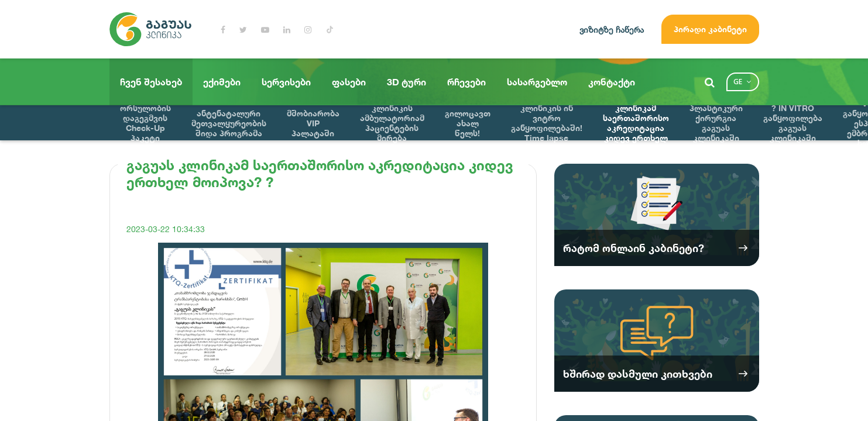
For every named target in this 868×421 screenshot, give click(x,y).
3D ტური (406, 82)
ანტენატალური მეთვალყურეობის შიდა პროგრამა (229, 123)
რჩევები (466, 82)
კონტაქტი (612, 82)
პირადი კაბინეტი (710, 29)
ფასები (349, 82)
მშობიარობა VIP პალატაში (313, 123)
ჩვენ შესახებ (151, 82)
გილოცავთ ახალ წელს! (468, 123)
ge (738, 82)
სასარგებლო (537, 82)
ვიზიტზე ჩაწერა (612, 30)
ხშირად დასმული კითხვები (638, 374)
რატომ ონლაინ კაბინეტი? (634, 248)
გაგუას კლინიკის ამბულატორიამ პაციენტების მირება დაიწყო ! (392, 123)
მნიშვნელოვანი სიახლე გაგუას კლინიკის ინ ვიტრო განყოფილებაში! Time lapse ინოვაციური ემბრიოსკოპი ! (547, 123)
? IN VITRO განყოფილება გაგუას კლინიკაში (793, 123)
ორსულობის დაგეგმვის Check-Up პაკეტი (145, 123)
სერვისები (286, 82)
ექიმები (222, 82)
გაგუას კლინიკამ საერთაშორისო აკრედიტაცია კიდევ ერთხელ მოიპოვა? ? (636, 123)
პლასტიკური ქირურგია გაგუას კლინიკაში (716, 123)
